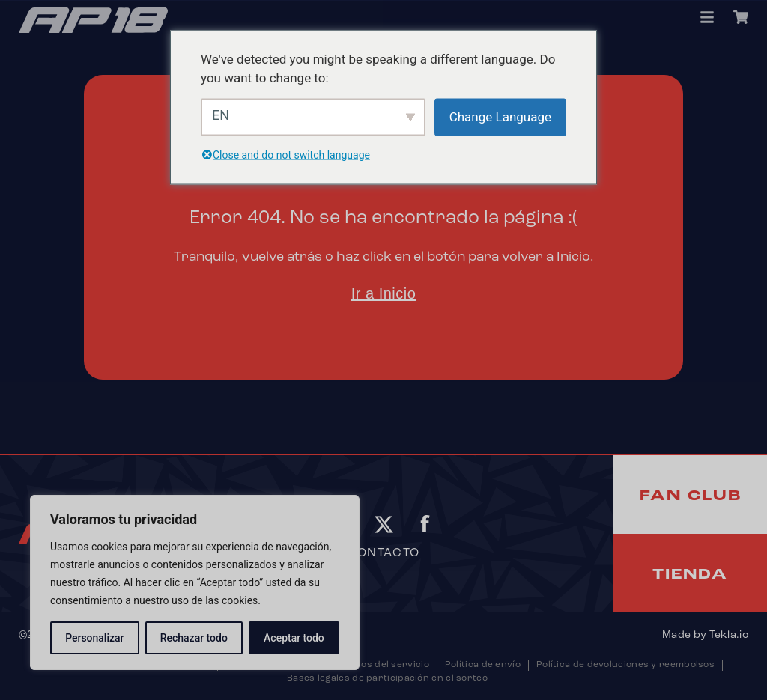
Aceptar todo (294, 638)
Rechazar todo (194, 638)
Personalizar (94, 638)
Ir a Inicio (384, 293)
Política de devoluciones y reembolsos (625, 665)
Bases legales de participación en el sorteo (387, 678)
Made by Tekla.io (705, 635)
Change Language (500, 116)
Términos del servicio (379, 665)
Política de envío (483, 665)
